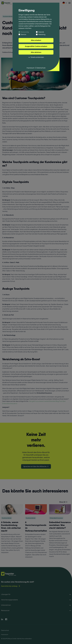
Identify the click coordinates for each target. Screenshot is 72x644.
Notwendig (25, 32)
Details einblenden (36, 57)
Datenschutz (41, 68)
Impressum (31, 68)
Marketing (42, 34)
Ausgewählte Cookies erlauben (36, 46)
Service (23, 34)
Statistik (41, 32)
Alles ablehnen (36, 52)
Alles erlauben (36, 40)
